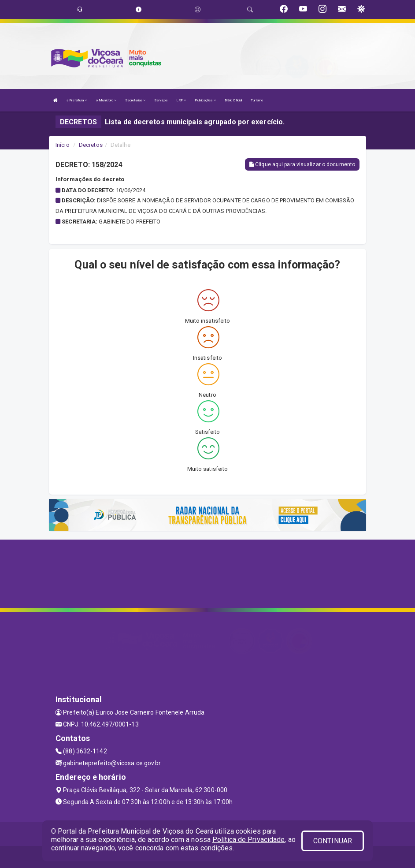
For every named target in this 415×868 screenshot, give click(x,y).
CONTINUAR (333, 841)
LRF (181, 100)
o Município (106, 100)
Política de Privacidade (248, 840)
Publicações (205, 100)
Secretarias (135, 100)
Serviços (161, 100)
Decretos (91, 145)
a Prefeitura (77, 100)
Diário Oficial (233, 100)
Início (63, 145)
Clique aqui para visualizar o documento (302, 164)
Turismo (257, 100)
